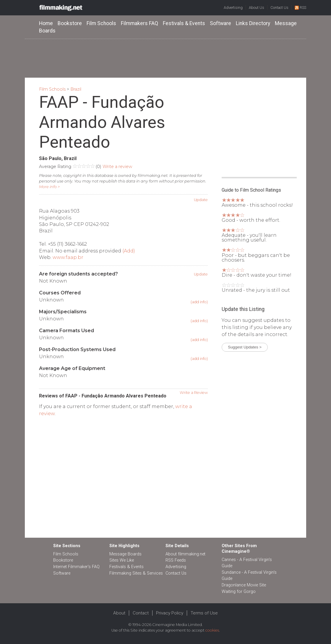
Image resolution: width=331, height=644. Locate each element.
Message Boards (125, 554)
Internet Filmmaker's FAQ (76, 567)
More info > (49, 187)
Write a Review (194, 393)
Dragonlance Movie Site (244, 585)
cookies (212, 630)
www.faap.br (68, 257)
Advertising (233, 8)
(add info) (199, 302)
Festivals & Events (184, 23)
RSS (300, 8)
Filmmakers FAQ (139, 23)
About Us (257, 8)
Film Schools (101, 23)
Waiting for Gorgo (239, 592)
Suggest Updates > (245, 347)
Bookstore (70, 23)
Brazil (76, 89)
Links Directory (253, 23)
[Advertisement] (165, 58)
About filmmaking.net (185, 554)
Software (220, 23)
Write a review (117, 167)
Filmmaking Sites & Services (136, 573)
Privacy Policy (170, 613)
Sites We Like (122, 560)
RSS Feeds (176, 560)
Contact (141, 613)
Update (201, 200)
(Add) (129, 251)
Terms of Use (204, 613)
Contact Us (279, 8)
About (119, 613)
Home (46, 23)
